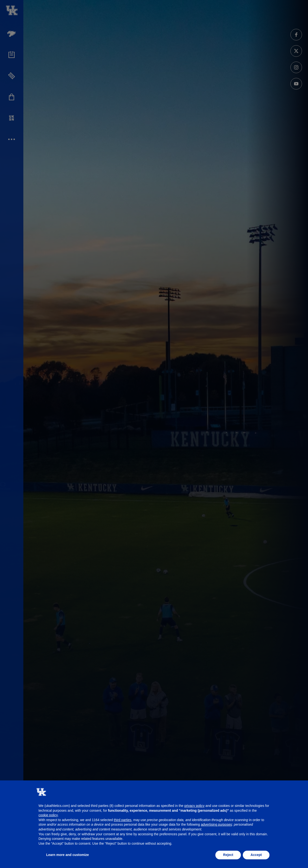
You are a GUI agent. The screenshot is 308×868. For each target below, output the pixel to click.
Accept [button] (256, 855)
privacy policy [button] (194, 806)
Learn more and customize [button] (67, 855)
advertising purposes (216, 824)
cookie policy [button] (48, 815)
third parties (123, 820)
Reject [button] (228, 855)
